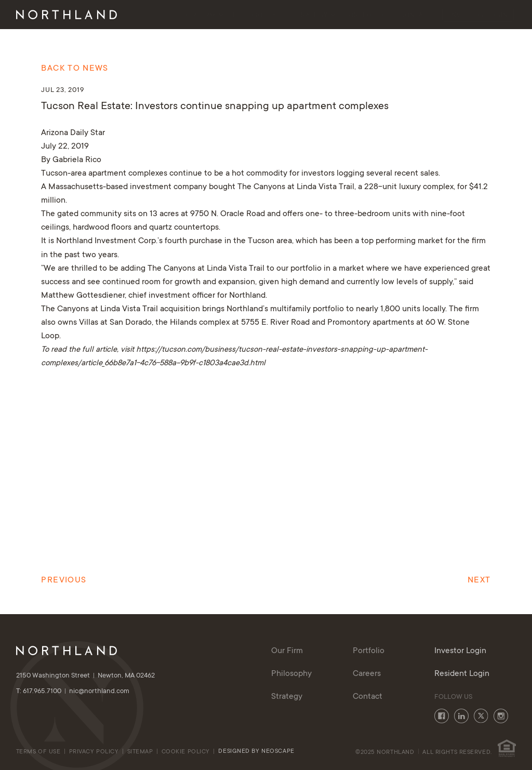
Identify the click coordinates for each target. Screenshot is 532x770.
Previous (64, 580)
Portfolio (364, 16)
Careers (367, 674)
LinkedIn (461, 716)
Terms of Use (38, 752)
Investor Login (479, 16)
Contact (416, 16)
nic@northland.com (99, 692)
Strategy (310, 16)
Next (479, 580)
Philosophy (255, 16)
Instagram (501, 716)
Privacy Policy (94, 752)
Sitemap (140, 752)
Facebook (442, 716)
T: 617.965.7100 (43, 692)
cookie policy (187, 752)
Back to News (75, 69)
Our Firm (199, 16)
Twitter (481, 716)
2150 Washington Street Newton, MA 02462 (85, 676)
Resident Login (462, 674)
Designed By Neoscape (256, 752)
